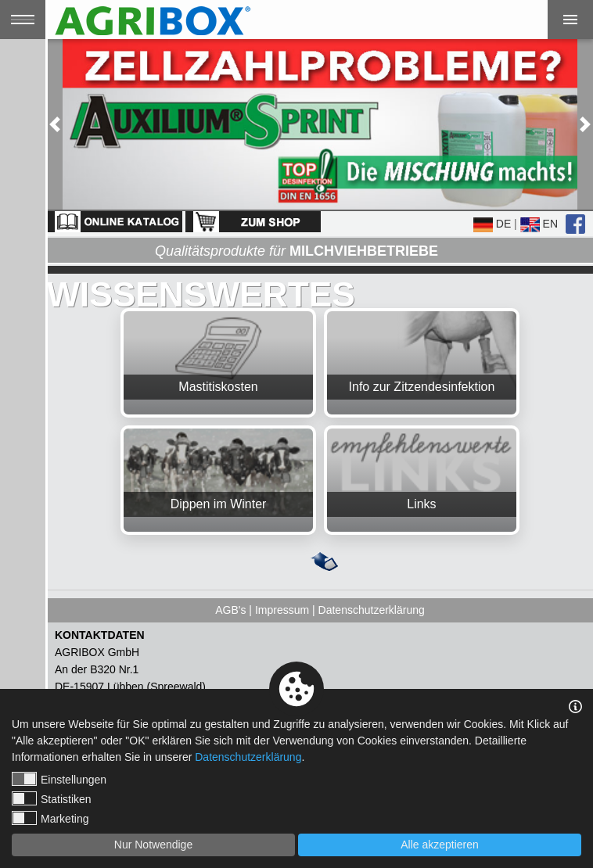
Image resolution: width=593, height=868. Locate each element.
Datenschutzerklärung (372, 610)
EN (539, 224)
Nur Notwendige (153, 845)
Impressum (282, 610)
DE (492, 224)
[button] (55, 124)
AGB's (230, 610)
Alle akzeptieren (440, 845)
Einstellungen (59, 779)
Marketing (50, 818)
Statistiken (52, 798)
